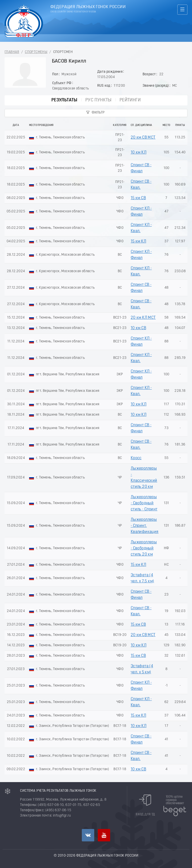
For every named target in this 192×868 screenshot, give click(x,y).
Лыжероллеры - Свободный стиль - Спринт (144, 503)
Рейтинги (130, 100)
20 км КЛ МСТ (143, 318)
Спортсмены (36, 52)
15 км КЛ (138, 242)
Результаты (64, 100)
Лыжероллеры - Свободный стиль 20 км (144, 548)
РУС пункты (99, 100)
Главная (12, 52)
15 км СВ (138, 198)
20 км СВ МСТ (143, 138)
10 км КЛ (139, 153)
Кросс (136, 458)
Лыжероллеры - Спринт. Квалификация (145, 526)
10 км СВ (138, 328)
